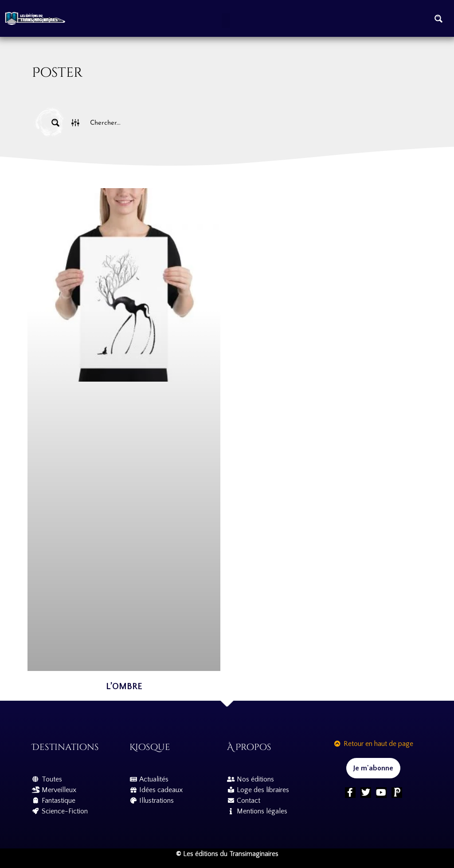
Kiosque (150, 747)
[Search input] (247, 123)
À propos (249, 747)
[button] (226, 21)
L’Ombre (124, 687)
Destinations (65, 747)
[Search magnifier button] (438, 19)
